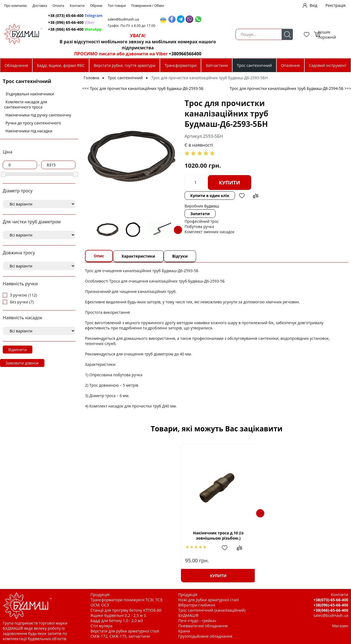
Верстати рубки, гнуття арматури (125, 65)
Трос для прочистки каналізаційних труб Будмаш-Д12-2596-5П (298, 535)
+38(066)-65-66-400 (331, 610)
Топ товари (117, 6)
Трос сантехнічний (254, 65)
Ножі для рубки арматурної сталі (209, 600)
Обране (96, 6)
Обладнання (16, 65)
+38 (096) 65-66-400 (138, 22)
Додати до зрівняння (256, 196)
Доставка (40, 6)
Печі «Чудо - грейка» (197, 621)
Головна (91, 78)
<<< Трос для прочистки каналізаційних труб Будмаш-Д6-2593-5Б (143, 88)
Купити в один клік (210, 196)
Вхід (313, 5)
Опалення (290, 65)
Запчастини (217, 65)
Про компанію (15, 6)
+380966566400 (245, 54)
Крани (184, 631)
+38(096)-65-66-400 (331, 605)
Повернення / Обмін (148, 6)
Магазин (340, 626)
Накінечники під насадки (29, 131)
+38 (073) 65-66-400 (142, 15)
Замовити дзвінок (22, 363)
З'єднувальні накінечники (30, 94)
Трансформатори (181, 65)
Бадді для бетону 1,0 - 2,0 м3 (117, 621)
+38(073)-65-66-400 (331, 600)
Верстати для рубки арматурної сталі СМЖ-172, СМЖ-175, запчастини (125, 634)
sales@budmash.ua (193, 19)
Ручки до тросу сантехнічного (33, 123)
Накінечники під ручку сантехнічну (38, 115)
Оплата (59, 6)
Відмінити (18, 350)
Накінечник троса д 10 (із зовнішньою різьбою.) (135, 535)
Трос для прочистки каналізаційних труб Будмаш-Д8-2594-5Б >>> (290, 88)
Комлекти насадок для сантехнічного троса (26, 104)
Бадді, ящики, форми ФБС (61, 65)
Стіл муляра (101, 626)
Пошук (98, 34)
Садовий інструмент (328, 65)
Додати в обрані (242, 196)
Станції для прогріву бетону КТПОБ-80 (126, 610)
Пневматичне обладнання (203, 626)
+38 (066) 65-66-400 (141, 29)
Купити (230, 183)
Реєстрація (336, 5)
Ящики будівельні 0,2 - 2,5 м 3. (119, 615)
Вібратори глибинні (197, 605)
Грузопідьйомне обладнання (205, 636)
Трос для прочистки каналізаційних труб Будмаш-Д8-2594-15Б (217, 535)
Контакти (77, 6)
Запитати (200, 214)
